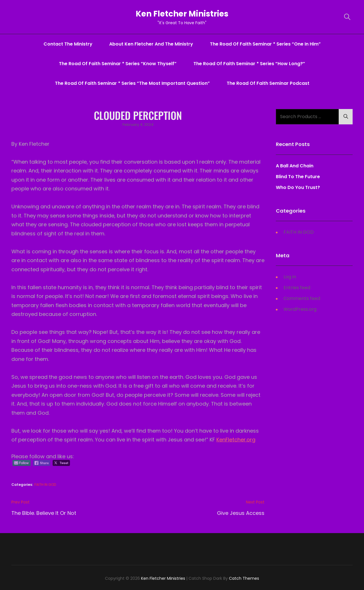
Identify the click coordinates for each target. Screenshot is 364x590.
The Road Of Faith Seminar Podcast (268, 83)
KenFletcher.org (236, 440)
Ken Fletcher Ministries (182, 14)
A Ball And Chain (295, 166)
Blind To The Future (298, 177)
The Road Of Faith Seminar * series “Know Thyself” (118, 64)
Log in (290, 277)
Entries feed (297, 288)
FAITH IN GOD (45, 485)
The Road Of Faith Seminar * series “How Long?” (249, 64)
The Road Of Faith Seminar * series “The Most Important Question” (132, 83)
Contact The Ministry (68, 44)
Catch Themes (244, 578)
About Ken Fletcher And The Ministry (151, 44)
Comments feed (302, 298)
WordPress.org (300, 309)
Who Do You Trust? (298, 187)
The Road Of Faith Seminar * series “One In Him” (265, 44)
